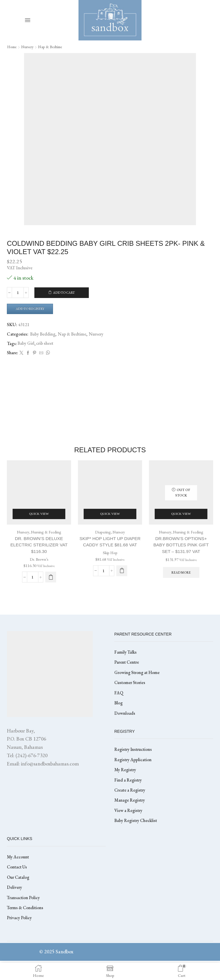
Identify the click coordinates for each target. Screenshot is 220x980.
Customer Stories (130, 696)
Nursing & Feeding (47, 536)
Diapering (102, 536)
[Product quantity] (18, 293)
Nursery (30, 47)
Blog (119, 717)
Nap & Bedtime (54, 47)
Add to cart (64, 293)
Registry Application (133, 775)
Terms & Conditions (26, 927)
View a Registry (129, 827)
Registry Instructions (134, 764)
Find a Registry (128, 795)
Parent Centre (127, 675)
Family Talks (126, 665)
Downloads (125, 727)
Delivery (14, 906)
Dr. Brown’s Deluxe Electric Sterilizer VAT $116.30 (39, 550)
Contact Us (18, 885)
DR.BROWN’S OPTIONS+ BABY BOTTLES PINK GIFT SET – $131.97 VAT (181, 550)
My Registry (125, 785)
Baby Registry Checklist (136, 837)
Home (13, 47)
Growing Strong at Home (138, 686)
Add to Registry (32, 309)
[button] (51, 582)
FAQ (119, 707)
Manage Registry (130, 816)
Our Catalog (18, 895)
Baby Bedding (43, 335)
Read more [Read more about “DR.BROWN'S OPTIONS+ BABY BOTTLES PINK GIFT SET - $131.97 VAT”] (181, 578)
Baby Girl (26, 344)
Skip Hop (110, 558)
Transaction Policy (24, 916)
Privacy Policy (19, 937)
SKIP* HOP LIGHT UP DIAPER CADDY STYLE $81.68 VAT (110, 546)
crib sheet (45, 344)
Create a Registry (130, 806)
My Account (18, 874)
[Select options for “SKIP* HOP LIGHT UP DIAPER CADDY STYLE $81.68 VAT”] (122, 575)
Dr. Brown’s (39, 564)
